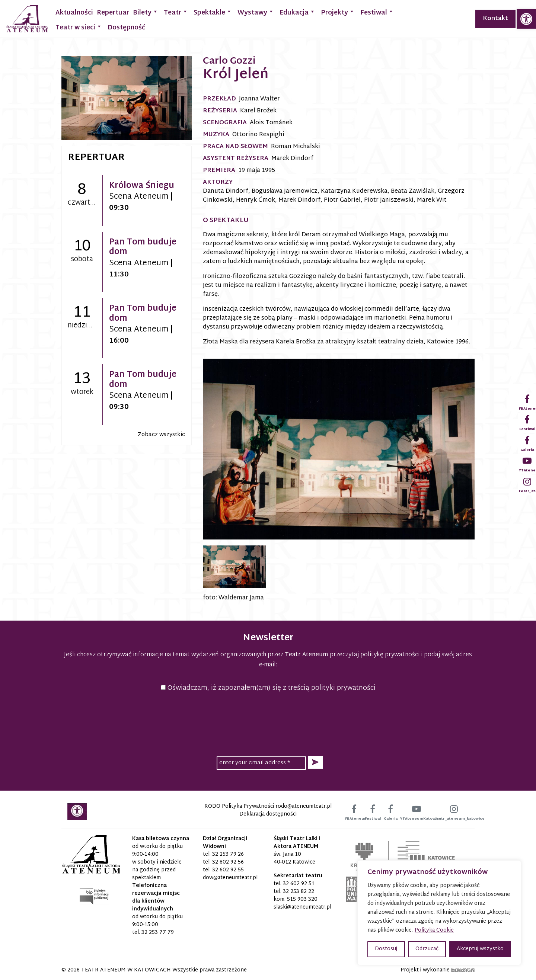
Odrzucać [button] (427, 949)
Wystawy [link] (256, 12)
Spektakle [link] (213, 12)
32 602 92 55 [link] (228, 870)
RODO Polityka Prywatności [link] (239, 806)
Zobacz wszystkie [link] (162, 435)
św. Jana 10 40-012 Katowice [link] (294, 858)
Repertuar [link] (113, 13)
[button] (315, 763)
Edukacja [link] (297, 12)
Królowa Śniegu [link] (142, 186)
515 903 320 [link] (302, 899)
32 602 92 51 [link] (299, 884)
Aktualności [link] (74, 13)
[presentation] (268, 723)
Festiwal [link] (377, 12)
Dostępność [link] (126, 28)
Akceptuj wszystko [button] (480, 949)
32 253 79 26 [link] (228, 854)
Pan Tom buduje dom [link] (143, 247)
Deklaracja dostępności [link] (268, 814)
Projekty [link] (338, 12)
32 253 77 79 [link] (158, 933)
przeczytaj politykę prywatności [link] (375, 655)
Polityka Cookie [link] (434, 930)
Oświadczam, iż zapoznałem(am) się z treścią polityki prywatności (268, 688)
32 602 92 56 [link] (228, 862)
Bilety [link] (146, 12)
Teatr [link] (176, 12)
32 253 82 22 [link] (299, 892)
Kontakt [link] (495, 19)
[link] (526, 19)
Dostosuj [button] (386, 949)
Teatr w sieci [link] (79, 27)
